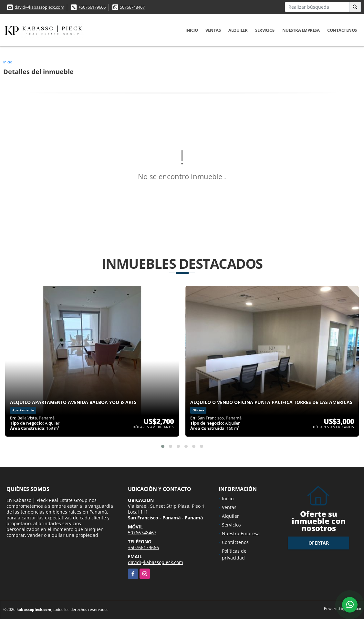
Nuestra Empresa (301, 30)
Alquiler (238, 30)
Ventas (213, 30)
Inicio (192, 30)
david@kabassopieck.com (39, 7)
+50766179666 (92, 7)
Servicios (265, 30)
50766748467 (132, 7)
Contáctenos (342, 30)
